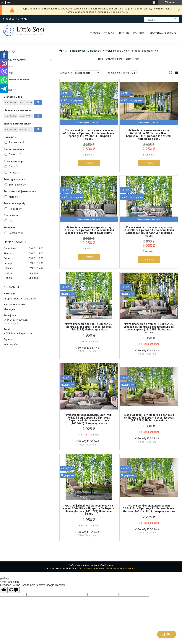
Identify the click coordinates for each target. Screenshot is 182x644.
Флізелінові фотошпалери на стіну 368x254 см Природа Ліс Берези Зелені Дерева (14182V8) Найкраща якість (89, 230)
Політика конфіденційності (121, 568)
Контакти (140, 33)
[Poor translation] (14, 590)
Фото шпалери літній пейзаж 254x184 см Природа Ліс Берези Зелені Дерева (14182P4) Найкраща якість (149, 418)
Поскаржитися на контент (92, 568)
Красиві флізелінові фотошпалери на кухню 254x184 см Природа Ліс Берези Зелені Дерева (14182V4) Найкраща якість (89, 510)
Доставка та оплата (163, 33)
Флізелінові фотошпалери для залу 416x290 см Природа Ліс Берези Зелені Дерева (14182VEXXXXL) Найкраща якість (149, 231)
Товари (109, 33)
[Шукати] (175, 20)
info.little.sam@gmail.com (18, 333)
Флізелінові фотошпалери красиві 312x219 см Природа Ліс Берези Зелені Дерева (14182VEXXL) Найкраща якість (149, 508)
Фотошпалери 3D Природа (85, 51)
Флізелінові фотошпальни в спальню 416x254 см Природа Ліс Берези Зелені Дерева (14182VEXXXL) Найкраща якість (89, 135)
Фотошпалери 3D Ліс (115, 51)
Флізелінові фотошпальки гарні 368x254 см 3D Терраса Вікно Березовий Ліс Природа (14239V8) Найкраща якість (149, 135)
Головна (95, 33)
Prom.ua (109, 565)
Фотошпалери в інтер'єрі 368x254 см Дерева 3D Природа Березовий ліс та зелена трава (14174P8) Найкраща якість (149, 328)
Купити (89, 163)
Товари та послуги (15, 60)
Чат (167, 634)
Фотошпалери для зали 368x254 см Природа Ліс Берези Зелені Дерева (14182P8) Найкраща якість (89, 327)
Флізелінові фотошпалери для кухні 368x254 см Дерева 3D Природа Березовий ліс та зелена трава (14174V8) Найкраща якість (89, 419)
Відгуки (8, 73)
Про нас (124, 33)
